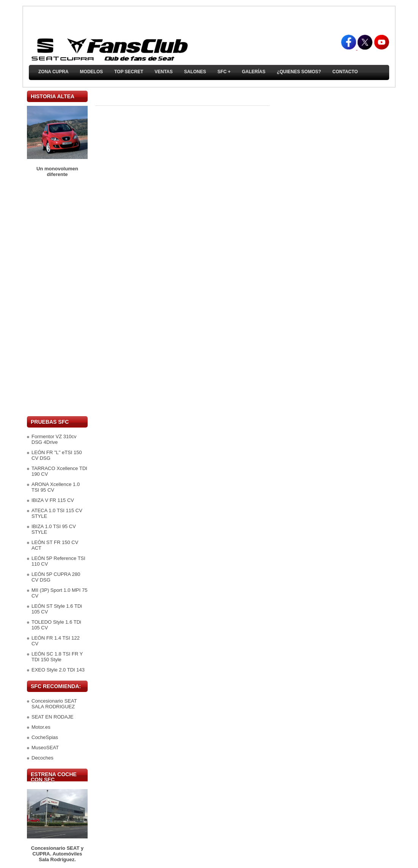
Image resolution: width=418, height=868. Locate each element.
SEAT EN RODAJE (53, 717)
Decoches (42, 758)
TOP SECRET (129, 72)
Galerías (254, 72)
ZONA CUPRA (53, 72)
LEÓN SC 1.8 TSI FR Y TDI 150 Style (57, 657)
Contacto (345, 72)
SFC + (224, 72)
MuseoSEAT (45, 748)
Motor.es (41, 727)
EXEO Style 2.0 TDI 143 (58, 670)
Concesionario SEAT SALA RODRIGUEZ (54, 704)
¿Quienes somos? (299, 72)
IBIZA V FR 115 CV (53, 500)
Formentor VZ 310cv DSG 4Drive (54, 439)
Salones (195, 72)
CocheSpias (45, 737)
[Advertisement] (57, 297)
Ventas (163, 72)
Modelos (92, 72)
